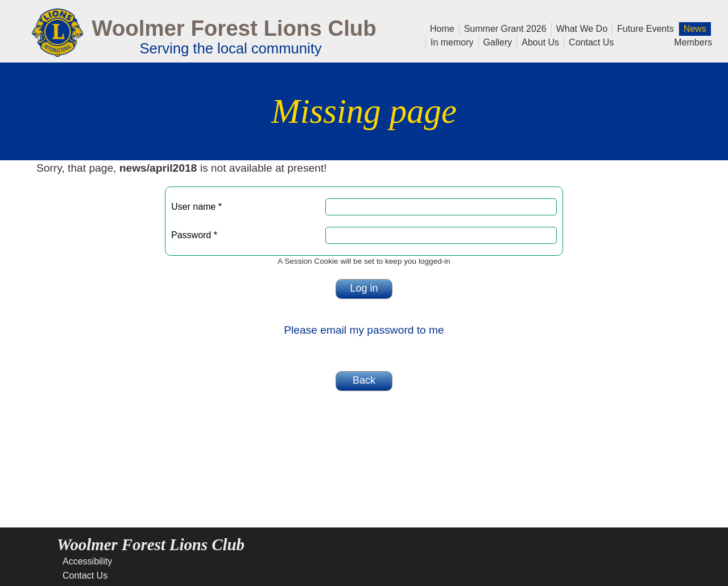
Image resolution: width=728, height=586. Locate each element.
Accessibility (87, 561)
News (693, 28)
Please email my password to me (364, 330)
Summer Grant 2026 (503, 28)
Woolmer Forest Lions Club (234, 28)
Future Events (643, 28)
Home (442, 28)
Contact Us (589, 41)
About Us (538, 41)
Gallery (496, 41)
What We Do (580, 28)
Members (693, 41)
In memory (452, 41)
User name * (197, 207)
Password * (194, 235)
